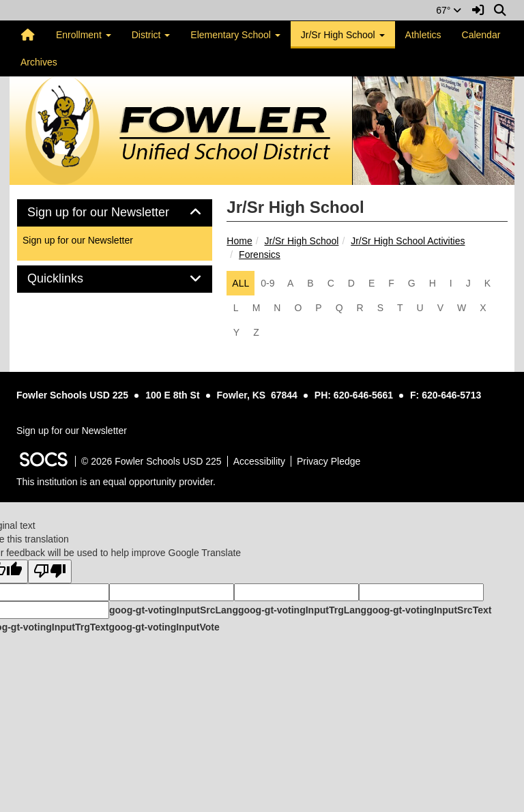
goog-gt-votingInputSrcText (429, 610)
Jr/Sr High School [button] (343, 35)
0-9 (267, 283)
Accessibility (259, 461)
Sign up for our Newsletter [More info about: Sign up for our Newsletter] (78, 240)
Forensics (260, 255)
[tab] (115, 213)
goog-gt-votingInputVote (164, 627)
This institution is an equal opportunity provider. (116, 482)
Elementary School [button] (235, 35)
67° (449, 10)
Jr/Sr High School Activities (408, 241)
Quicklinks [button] (71, 279)
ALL (241, 283)
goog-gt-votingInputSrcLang (174, 610)
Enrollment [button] (84, 35)
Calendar (481, 35)
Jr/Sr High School (301, 241)
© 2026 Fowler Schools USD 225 (151, 461)
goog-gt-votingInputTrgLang (302, 610)
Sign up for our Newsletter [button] (114, 213)
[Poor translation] (50, 571)
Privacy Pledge (329, 461)
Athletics (423, 35)
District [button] (151, 35)
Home (239, 241)
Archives (39, 62)
